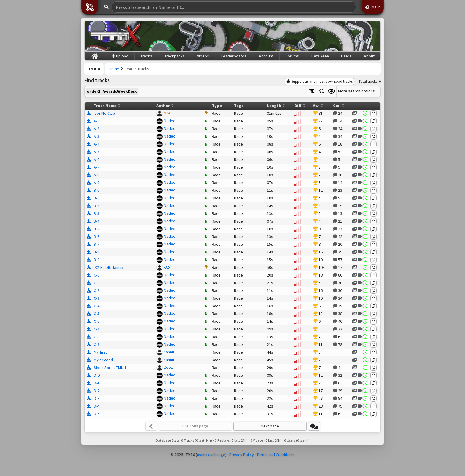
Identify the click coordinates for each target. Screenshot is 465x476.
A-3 (97, 136)
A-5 (97, 152)
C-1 (97, 283)
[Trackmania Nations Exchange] (116, 36)
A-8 (97, 175)
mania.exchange (211, 455)
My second (103, 360)
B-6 (97, 237)
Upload (120, 56)
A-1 (97, 121)
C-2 (97, 290)
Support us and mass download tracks (319, 81)
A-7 (97, 167)
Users (346, 56)
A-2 (97, 129)
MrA (167, 113)
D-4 (97, 406)
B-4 (97, 221)
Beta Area (320, 56)
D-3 (97, 398)
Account (266, 56)
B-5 (97, 229)
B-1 (97, 198)
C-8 (97, 337)
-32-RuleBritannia (109, 267)
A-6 (97, 159)
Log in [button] (373, 7)
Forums (292, 56)
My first (100, 352)
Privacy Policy (242, 455)
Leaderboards (234, 56)
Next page (270, 426)
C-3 (97, 298)
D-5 (97, 414)
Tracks (146, 56)
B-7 (97, 244)
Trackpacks (175, 56)
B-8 (97, 252)
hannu (169, 352)
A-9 (97, 183)
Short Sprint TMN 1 (110, 368)
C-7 (97, 329)
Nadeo (170, 121)
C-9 (97, 344)
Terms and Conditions (276, 455)
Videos (203, 56)
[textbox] (196, 91)
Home (114, 69)
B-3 (97, 213)
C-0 (97, 275)
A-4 (97, 144)
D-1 (97, 383)
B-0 (97, 190)
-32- (167, 267)
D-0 (97, 375)
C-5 (97, 314)
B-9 (97, 260)
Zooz (168, 367)
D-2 (97, 391)
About (369, 56)
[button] (90, 7)
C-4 (97, 306)
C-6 (97, 321)
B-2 (97, 206)
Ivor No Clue (104, 113)
